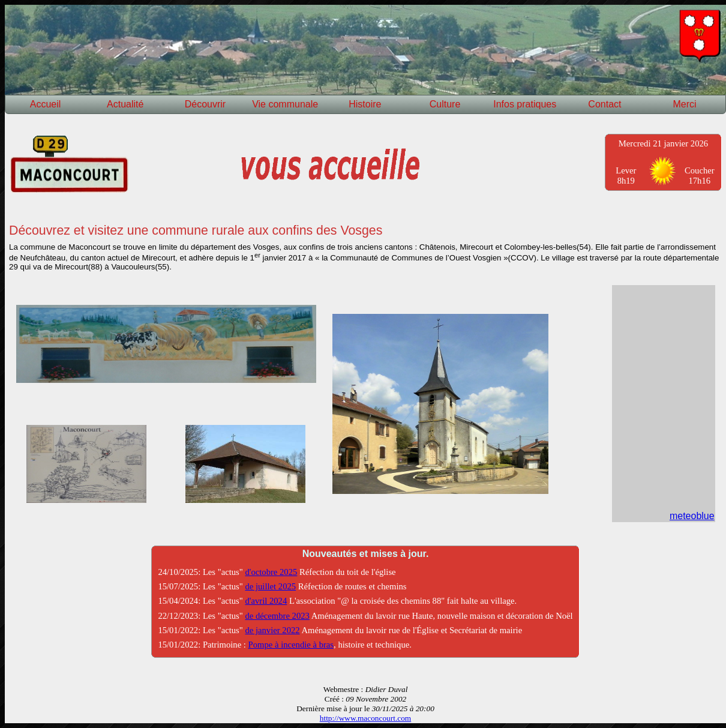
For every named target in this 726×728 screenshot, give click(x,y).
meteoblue (692, 516)
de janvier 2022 (272, 630)
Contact (604, 104)
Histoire (365, 104)
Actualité (125, 104)
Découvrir (205, 104)
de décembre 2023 (277, 616)
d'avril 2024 (266, 601)
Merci (685, 104)
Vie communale (285, 104)
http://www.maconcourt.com (365, 718)
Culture (445, 104)
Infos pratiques (525, 104)
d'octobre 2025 (271, 572)
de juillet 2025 (270, 586)
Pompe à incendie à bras (291, 645)
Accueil (46, 104)
